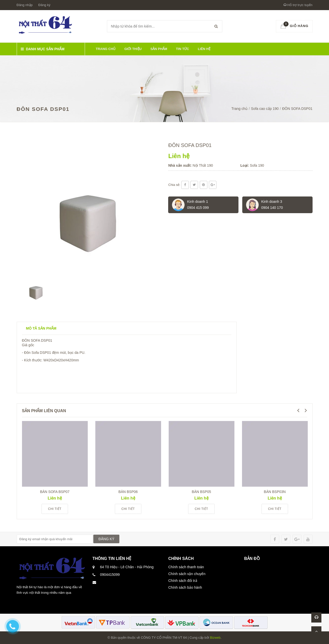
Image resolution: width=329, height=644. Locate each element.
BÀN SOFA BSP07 (55, 492)
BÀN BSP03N (275, 492)
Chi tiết (55, 509)
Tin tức (183, 49)
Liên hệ (204, 49)
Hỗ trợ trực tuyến (298, 5)
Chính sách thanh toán (186, 567)
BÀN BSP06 (128, 492)
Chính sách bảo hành (185, 587)
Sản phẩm (159, 49)
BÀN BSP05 (201, 492)
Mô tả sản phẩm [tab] (41, 328)
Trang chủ (106, 49)
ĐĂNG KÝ (106, 539)
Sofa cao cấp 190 (265, 109)
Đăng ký (45, 5)
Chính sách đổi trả (183, 581)
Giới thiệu (133, 49)
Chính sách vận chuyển (187, 574)
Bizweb (215, 638)
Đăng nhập (25, 5)
